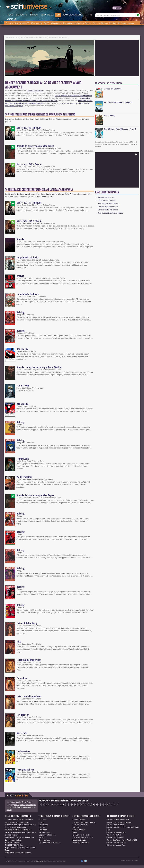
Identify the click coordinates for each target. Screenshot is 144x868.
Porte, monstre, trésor (81, 843)
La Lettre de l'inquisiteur (29, 696)
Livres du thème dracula (107, 201)
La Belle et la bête (79, 840)
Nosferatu (22, 733)
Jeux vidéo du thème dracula (109, 204)
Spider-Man (43, 825)
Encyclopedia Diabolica (28, 257)
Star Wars (43, 820)
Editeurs (88, 23)
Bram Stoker (23, 385)
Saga (75, 832)
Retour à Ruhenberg (27, 623)
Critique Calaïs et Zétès (115, 825)
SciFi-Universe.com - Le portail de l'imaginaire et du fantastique (27, 7)
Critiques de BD (12, 23)
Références (123, 23)
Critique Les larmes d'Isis (116, 832)
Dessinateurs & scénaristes (73, 23)
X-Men (41, 822)
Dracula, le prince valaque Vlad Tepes (35, 146)
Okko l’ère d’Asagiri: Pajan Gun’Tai (18, 853)
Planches (96, 23)
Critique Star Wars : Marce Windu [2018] (122, 840)
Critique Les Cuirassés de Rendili (119, 822)
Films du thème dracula (107, 198)
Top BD (46, 23)
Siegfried (76, 827)
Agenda (131, 23)
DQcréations (39, 861)
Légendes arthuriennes (48, 835)
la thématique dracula (35, 91)
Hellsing (21, 312)
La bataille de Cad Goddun (83, 837)
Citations (104, 23)
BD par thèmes (56, 23)
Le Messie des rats (80, 825)
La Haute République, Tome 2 (84, 822)
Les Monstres (23, 751)
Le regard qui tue (25, 770)
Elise (19, 642)
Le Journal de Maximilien (29, 660)
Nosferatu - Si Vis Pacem (29, 164)
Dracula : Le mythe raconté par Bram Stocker (39, 367)
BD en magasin (36, 23)
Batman (42, 827)
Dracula (20, 239)
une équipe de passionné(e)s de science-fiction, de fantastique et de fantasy (21, 807)
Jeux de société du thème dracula (110, 213)
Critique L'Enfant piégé (115, 837)
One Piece (43, 830)
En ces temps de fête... (14, 840)
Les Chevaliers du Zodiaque (49, 843)
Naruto (41, 837)
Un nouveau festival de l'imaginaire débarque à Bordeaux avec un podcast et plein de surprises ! (21, 832)
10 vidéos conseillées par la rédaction (19, 820)
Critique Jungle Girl (114, 835)
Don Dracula (22, 349)
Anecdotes (113, 23)
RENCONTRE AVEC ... (14, 843)
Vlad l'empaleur (24, 477)
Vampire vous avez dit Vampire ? (17, 822)
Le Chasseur (23, 715)
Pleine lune (22, 678)
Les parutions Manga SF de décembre (20, 837)
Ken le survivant (45, 832)
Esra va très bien (79, 830)
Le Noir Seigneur (79, 820)
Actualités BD (24, 23)
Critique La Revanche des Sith (118, 820)
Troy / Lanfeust (45, 840)
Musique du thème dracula (108, 207)
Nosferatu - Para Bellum (29, 128)
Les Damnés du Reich (81, 835)
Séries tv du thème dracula (108, 210)
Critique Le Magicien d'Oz (116, 843)
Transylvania (23, 459)
